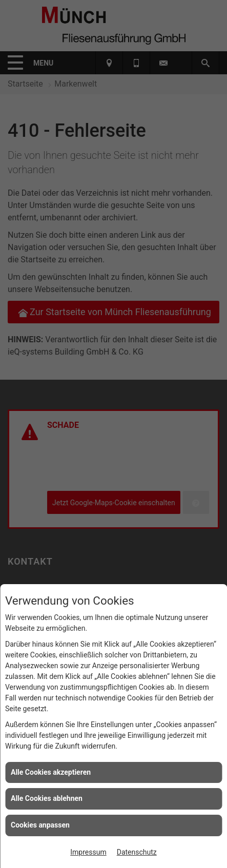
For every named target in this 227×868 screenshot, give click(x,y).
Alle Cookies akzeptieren (51, 772)
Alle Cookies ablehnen (47, 798)
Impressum (88, 852)
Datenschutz (137, 852)
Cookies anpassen (40, 825)
